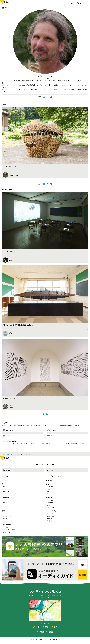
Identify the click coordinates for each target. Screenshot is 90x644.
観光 (56, 627)
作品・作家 (5, 8)
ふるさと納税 (51, 507)
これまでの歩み (7, 514)
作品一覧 (5, 500)
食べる (49, 492)
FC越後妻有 (50, 503)
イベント (5, 480)
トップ (3, 454)
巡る (47, 484)
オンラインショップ (53, 476)
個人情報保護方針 (52, 521)
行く (3, 484)
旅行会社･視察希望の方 (9, 530)
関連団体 (5, 519)
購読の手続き (51, 514)
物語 (42, 632)
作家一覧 (16, 454)
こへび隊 (49, 505)
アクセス (5, 476)
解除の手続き (51, 516)
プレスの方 (6, 527)
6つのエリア (50, 487)
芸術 (47, 627)
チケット (5, 487)
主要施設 (49, 489)
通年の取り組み (7, 516)
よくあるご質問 (7, 532)
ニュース (49, 480)
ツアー (5, 489)
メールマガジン (51, 511)
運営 (51, 632)
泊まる (49, 494)
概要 (3, 511)
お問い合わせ (6, 525)
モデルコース (6, 492)
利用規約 (49, 519)
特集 (38, 627)
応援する (49, 498)
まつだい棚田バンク (52, 500)
